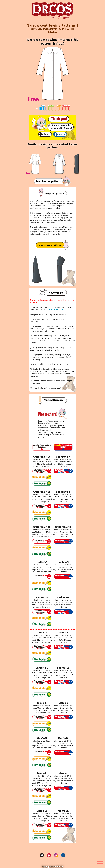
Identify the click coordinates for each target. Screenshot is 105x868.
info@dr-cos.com (56, 309)
